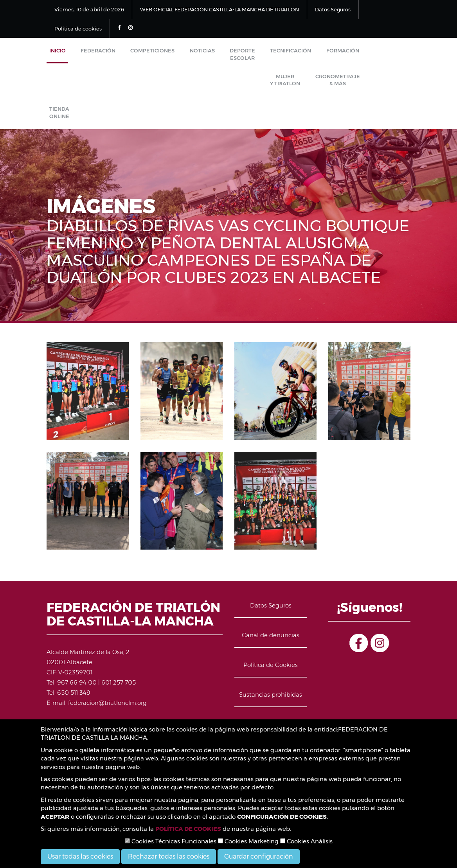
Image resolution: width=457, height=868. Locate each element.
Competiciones (139, 53)
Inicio (55, 53)
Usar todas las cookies (80, 856)
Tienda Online (111, 95)
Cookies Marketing (248, 841)
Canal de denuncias (271, 620)
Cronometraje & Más (69, 95)
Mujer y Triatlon (350, 57)
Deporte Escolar (219, 57)
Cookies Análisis (306, 841)
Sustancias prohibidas (271, 679)
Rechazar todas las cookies (169, 856)
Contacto (271, 709)
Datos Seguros (333, 9)
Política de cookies (78, 29)
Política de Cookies (271, 650)
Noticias (184, 53)
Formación (309, 53)
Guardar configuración (259, 856)
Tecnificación (262, 53)
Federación (90, 53)
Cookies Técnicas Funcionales (171, 841)
